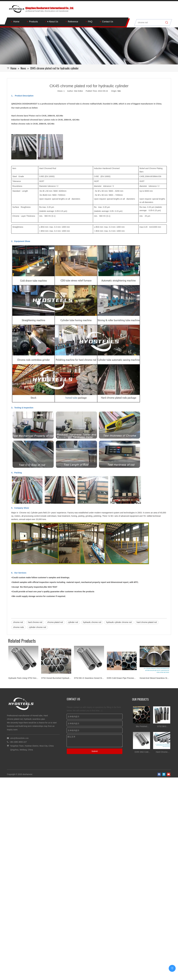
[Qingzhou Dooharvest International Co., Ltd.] (89, 46)
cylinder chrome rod (37, 627)
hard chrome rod (35, 622)
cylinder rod (73, 622)
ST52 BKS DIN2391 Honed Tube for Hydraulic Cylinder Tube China (162, 693)
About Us (53, 22)
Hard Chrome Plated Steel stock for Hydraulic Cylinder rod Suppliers (162, 718)
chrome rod (18, 622)
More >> (166, 666)
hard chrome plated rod (147, 622)
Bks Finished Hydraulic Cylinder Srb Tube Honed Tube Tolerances (142, 693)
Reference (73, 22)
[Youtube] (169, 738)
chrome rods (18, 627)
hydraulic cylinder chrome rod (119, 622)
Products (33, 22)
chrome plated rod (55, 622)
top (172, 968)
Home (16, 22)
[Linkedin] (164, 738)
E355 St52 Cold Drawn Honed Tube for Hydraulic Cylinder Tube (141, 718)
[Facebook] (159, 738)
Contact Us (108, 22)
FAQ (90, 22)
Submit (95, 717)
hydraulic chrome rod (92, 622)
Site (119, 91)
